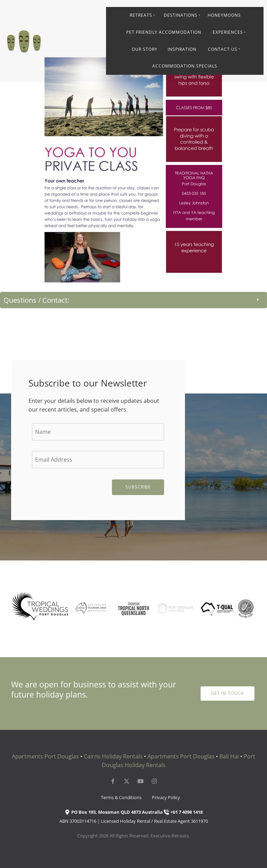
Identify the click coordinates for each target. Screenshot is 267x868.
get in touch (228, 690)
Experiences (228, 32)
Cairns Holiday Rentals (113, 756)
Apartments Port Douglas (45, 756)
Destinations (181, 15)
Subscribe (138, 487)
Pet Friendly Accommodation (164, 32)
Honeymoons (224, 15)
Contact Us (223, 49)
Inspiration (182, 49)
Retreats (141, 15)
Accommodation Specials (185, 66)
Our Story (145, 49)
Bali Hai (229, 756)
